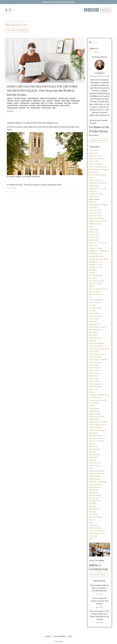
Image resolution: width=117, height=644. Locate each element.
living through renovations (98, 425)
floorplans (92, 311)
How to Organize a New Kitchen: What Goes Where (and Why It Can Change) (100, 615)
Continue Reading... (12, 188)
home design (75, 103)
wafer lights (93, 536)
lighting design (94, 408)
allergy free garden (95, 156)
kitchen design (94, 376)
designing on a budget (96, 256)
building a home (94, 186)
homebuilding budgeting (97, 343)
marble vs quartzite (95, 435)
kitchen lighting (94, 381)
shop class (93, 512)
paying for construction (97, 471)
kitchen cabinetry (95, 368)
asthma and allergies (96, 164)
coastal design (72, 98)
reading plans (94, 490)
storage (92, 520)
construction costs (95, 210)
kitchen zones (94, 389)
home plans (93, 340)
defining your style (37, 101)
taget (28, 108)
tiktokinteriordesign (35, 108)
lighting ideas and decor (97, 416)
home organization (95, 338)
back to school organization (98, 167)
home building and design (97, 327)
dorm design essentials (25, 103)
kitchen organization (96, 384)
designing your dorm (75, 101)
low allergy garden (95, 427)
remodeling (93, 503)
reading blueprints (95, 487)
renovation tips (94, 509)
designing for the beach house (99, 251)
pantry (91, 468)
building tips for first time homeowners (49, 98)
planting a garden (95, 476)
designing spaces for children (99, 259)
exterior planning (95, 302)
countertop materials (96, 215)
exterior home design (96, 300)
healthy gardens (94, 319)
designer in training (66, 101)
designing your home (96, 264)
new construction (95, 449)
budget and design (95, 180)
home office (93, 335)
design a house (94, 232)
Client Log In (106, 10)
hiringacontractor (95, 324)
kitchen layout (94, 378)
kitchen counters (95, 373)
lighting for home (95, 414)
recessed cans (94, 493)
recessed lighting (95, 495)
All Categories (94, 150)
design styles (57, 101)
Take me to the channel (98, 140)
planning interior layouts (13, 108)
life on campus (32, 105)
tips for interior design (46, 108)
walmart (54, 108)
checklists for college (63, 98)
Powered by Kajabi (58, 641)
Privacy (70, 636)
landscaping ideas (95, 397)
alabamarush (10, 98)
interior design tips (95, 362)
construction (93, 207)
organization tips (95, 463)
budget (91, 177)
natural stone (93, 446)
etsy (46, 103)
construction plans (95, 213)
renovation (93, 506)
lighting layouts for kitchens (99, 422)
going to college (68, 103)
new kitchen (93, 457)
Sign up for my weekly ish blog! (17, 30)
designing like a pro (96, 254)
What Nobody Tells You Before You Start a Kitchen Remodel (100, 588)
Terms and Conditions (59, 636)
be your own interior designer (20, 98)
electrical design (94, 292)
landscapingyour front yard (98, 400)
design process (50, 101)
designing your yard (95, 267)
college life (17, 101)
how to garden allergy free (98, 346)
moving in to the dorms (65, 105)
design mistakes (94, 234)
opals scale (93, 460)
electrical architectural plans (98, 289)
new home (92, 452)
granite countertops (96, 316)
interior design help (24, 105)
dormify (43, 103)
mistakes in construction (97, 438)
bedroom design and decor (33, 98)
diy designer (10, 103)
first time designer (59, 103)
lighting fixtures (94, 411)
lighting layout (94, 419)
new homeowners (95, 454)
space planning (22, 108)
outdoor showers (95, 465)
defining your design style (26, 101)
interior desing (94, 365)
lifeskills (39, 105)
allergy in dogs (94, 161)
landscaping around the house (99, 395)
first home (51, 103)
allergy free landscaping (97, 158)
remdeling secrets (95, 501)
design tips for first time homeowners (97, 244)
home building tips (95, 330)
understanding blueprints (97, 533)
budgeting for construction (98, 183)
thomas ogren (94, 525)
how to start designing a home (99, 349)
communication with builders (98, 205)
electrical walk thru (95, 294)
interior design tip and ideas (98, 359)
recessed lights (94, 498)
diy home (92, 273)
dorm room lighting (35, 103)
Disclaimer (48, 636)
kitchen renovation (95, 387)
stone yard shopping (96, 517)
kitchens (92, 392)
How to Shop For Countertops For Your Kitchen (100, 601)
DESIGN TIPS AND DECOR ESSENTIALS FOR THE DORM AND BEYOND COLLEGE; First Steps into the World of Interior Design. (42, 90)
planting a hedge (95, 479)
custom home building (96, 218)
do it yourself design (96, 275)
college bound (10, 101)
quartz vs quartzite (95, 484)
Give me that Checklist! (98, 575)
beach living (93, 172)
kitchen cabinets (94, 370)
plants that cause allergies (98, 482)
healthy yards (93, 321)
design (44, 101)
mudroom (92, 444)
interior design (94, 351)
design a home (94, 229)
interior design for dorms (13, 105)
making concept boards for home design (51, 105)
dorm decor (16, 103)
